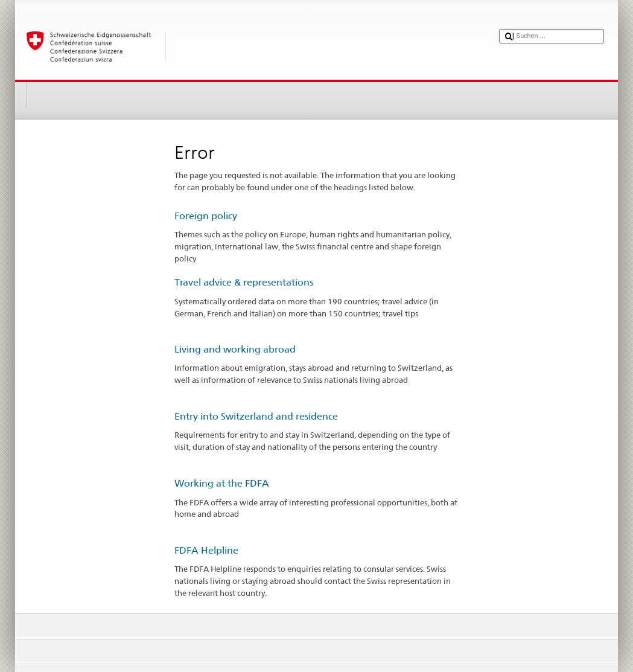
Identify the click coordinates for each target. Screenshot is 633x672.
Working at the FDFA (222, 483)
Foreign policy (206, 216)
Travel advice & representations (244, 282)
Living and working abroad (235, 349)
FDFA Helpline (206, 550)
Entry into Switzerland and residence (256, 416)
